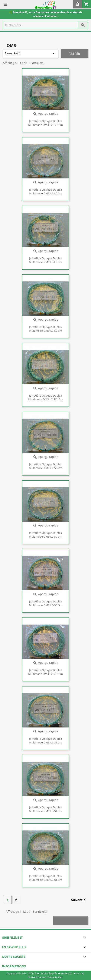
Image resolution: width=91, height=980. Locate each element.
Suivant (79, 900)
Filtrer (74, 54)
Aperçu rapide (45, 114)
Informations (14, 966)
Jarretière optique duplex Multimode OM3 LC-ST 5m (45, 878)
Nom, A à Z (30, 53)
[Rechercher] (45, 25)
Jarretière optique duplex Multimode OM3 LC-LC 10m (45, 123)
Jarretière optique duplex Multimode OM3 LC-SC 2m (46, 466)
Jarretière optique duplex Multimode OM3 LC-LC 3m (45, 260)
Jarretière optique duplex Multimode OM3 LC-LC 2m (45, 192)
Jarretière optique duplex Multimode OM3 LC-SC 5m (46, 603)
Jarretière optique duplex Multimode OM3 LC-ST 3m (45, 809)
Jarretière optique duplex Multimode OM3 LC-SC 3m (46, 535)
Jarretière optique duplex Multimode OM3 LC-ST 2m (45, 741)
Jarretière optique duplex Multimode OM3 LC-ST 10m (45, 672)
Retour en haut (71, 920)
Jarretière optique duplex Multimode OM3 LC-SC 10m (46, 397)
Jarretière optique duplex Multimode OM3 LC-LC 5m (45, 329)
